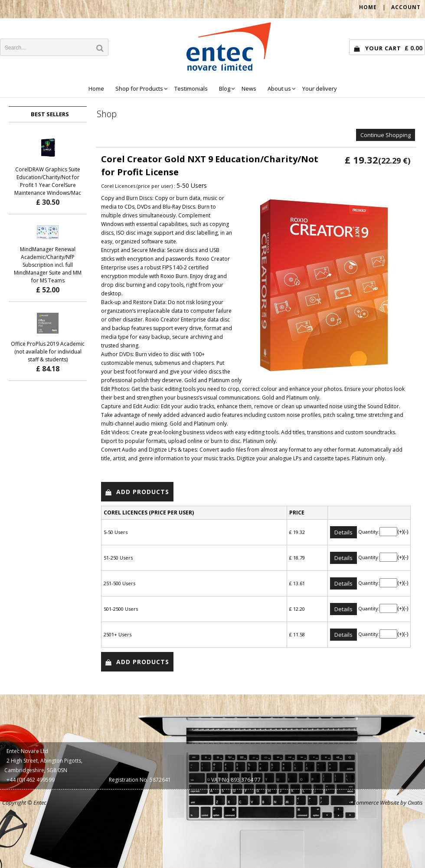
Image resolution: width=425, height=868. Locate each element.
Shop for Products (139, 88)
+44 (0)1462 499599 (31, 780)
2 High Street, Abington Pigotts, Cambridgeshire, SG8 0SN (43, 765)
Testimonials (191, 88)
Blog (225, 88)
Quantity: (369, 532)
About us (279, 88)
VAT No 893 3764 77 (236, 780)
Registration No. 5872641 (140, 780)
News (249, 88)
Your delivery (320, 88)
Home (96, 88)
